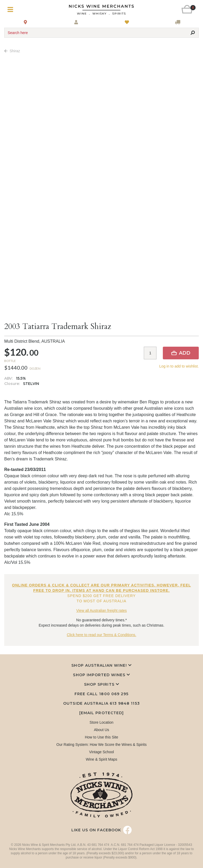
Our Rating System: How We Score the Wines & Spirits (101, 745)
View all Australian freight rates (101, 611)
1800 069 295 (114, 694)
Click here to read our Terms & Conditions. (102, 635)
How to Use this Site (101, 737)
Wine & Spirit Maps (101, 759)
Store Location (101, 722)
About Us (101, 730)
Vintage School (101, 752)
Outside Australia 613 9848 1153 (101, 703)
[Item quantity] (150, 353)
